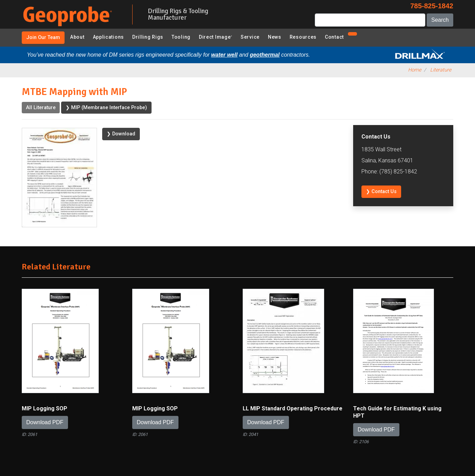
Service (250, 37)
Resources (303, 37)
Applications (108, 37)
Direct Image (216, 37)
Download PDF (45, 422)
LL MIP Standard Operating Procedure (293, 408)
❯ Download (121, 134)
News (275, 37)
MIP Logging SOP (45, 408)
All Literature (41, 108)
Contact (334, 37)
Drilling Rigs (148, 37)
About (77, 37)
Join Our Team (43, 37)
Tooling (181, 37)
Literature (441, 70)
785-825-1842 (431, 6)
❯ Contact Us (381, 192)
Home (415, 70)
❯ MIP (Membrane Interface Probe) (106, 108)
